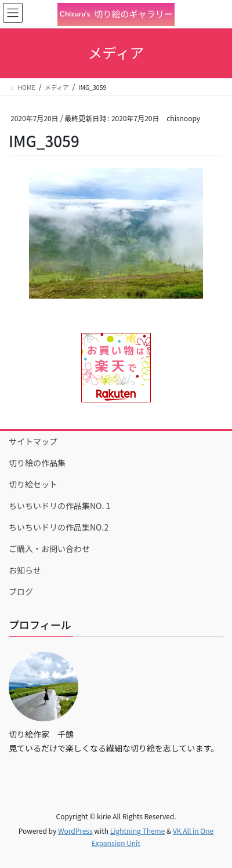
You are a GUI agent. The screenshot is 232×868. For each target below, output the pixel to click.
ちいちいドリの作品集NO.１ (60, 506)
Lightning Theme (138, 831)
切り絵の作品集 (37, 463)
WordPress (75, 831)
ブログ (21, 591)
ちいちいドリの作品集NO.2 (59, 527)
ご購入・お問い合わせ (49, 549)
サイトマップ (33, 441)
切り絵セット (33, 484)
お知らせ (25, 570)
